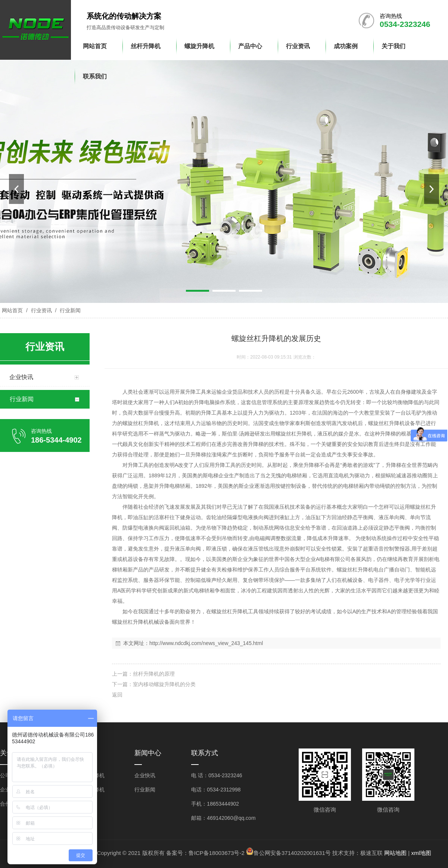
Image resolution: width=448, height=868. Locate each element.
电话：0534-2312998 (216, 790)
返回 (117, 695)
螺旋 (128, 423)
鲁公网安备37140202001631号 (292, 853)
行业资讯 (41, 310)
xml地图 (421, 853)
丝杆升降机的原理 (154, 674)
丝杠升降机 (146, 423)
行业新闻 (69, 310)
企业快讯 (145, 775)
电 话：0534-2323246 (217, 775)
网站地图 (395, 853)
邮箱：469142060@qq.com (223, 818)
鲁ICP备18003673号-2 (217, 853)
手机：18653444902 (215, 804)
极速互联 (371, 853)
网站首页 (12, 310)
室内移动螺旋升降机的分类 (164, 684)
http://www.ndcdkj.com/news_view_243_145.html (206, 643)
